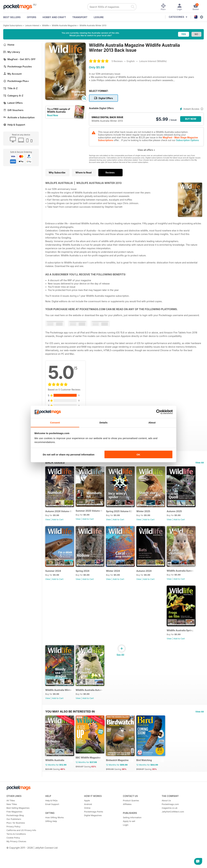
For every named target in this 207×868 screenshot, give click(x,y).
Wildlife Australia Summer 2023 (93, 642)
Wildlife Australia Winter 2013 (93, 25)
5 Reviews (117, 61)
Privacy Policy (13, 847)
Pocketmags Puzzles (17, 67)
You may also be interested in (70, 727)
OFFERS (32, 17)
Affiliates (127, 824)
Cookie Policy (13, 858)
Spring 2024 (118, 579)
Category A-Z (13, 96)
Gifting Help (51, 841)
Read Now (53, 115)
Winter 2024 (152, 579)
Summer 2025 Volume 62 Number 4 (93, 515)
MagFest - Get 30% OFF (19, 59)
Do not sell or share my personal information (69, 454)
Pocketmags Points (94, 832)
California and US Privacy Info (21, 850)
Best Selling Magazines (18, 828)
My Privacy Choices (16, 861)
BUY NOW (191, 119)
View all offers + (146, 150)
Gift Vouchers (13, 110)
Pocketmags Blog (15, 835)
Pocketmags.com (170, 824)
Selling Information (132, 837)
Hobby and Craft (54, 17)
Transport (80, 17)
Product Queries (131, 820)
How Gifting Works (54, 837)
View (48, 523)
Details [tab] (103, 423)
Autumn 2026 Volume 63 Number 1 (60, 515)
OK (138, 454)
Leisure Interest (32, 25)
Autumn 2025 (53, 579)
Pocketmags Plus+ (16, 81)
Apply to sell (129, 841)
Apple (87, 820)
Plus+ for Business (16, 843)
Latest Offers (13, 103)
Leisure (99, 17)
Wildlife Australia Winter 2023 (160, 642)
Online (87, 828)
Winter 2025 (152, 515)
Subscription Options (187, 140)
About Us (166, 820)
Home (9, 45)
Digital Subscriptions (13, 25)
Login (126, 845)
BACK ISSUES (55, 462)
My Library (12, 52)
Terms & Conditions (16, 854)
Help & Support (14, 125)
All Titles (11, 820)
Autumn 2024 (53, 642)
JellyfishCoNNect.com (173, 832)
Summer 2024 (86, 579)
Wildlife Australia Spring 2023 (127, 642)
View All (200, 463)
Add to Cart (58, 523)
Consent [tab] (55, 423)
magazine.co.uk (170, 828)
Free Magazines (14, 832)
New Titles (12, 824)
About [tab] (152, 423)
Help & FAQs (51, 820)
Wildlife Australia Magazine (64, 25)
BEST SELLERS (12, 17)
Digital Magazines (93, 835)
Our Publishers (14, 839)
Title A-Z (10, 88)
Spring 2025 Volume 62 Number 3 (127, 515)
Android (88, 824)
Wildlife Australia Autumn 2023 (60, 706)
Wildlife (45, 25)
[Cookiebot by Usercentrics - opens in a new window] (159, 412)
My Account (12, 74)
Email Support (52, 824)
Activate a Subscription (19, 117)
